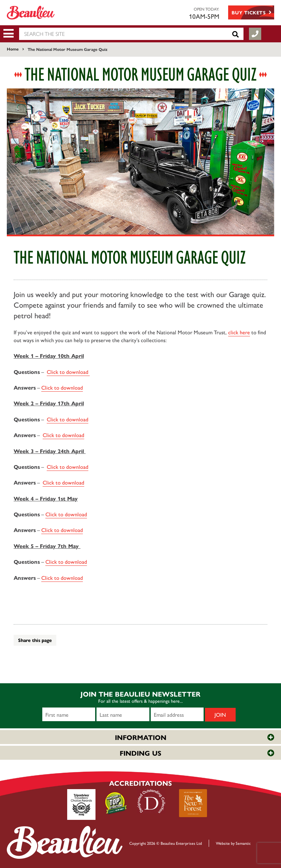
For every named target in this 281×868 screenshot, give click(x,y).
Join (220, 715)
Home (13, 49)
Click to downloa (62, 530)
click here (239, 332)
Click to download (68, 372)
